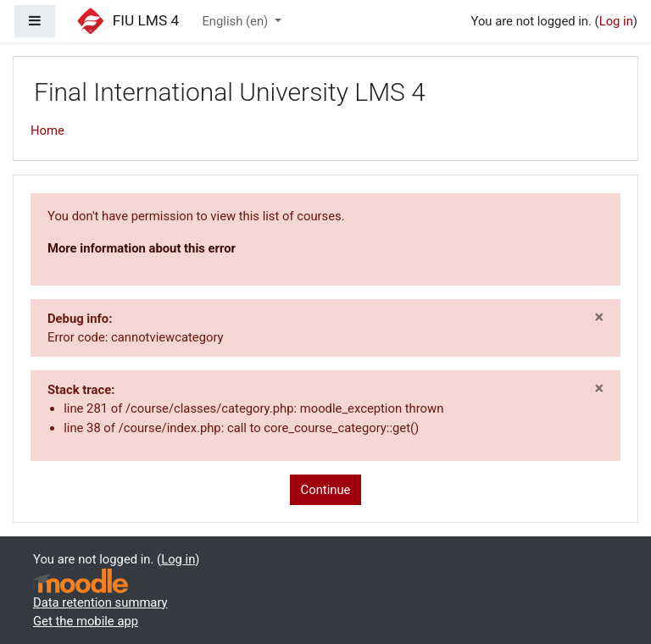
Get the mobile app (86, 621)
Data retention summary (100, 602)
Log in (616, 21)
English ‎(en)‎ (236, 21)
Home (47, 130)
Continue (326, 490)
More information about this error (142, 248)
